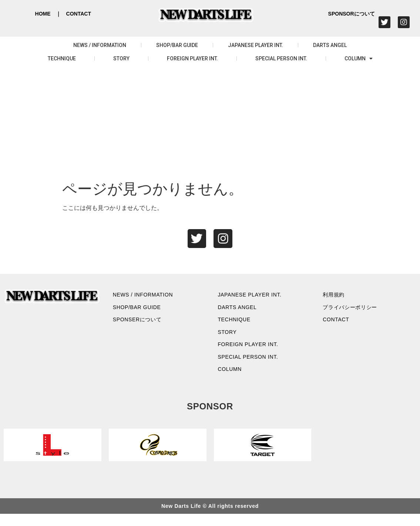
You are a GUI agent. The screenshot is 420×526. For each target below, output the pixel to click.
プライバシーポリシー (355, 311)
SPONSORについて (352, 14)
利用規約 (337, 297)
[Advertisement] (210, 124)
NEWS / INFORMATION (100, 45)
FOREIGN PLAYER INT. (192, 58)
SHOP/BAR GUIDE (177, 45)
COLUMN (359, 58)
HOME (43, 14)
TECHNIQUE (62, 58)
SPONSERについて (142, 325)
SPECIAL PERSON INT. (281, 58)
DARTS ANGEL (330, 45)
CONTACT (79, 14)
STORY (121, 58)
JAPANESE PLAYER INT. (256, 45)
